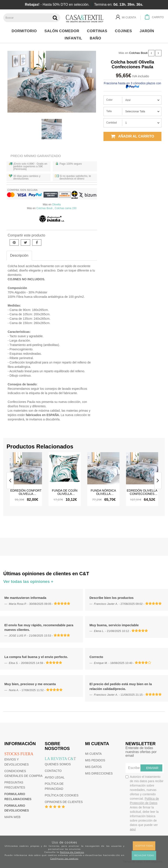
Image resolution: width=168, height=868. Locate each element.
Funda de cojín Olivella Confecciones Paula (65, 492)
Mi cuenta (93, 754)
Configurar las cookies (64, 858)
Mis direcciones (99, 773)
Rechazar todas (144, 855)
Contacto (53, 771)
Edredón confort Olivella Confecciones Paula (26, 492)
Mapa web (12, 817)
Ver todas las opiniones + (28, 581)
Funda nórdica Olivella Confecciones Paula (103, 492)
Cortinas (98, 31)
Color (109, 100)
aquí (133, 829)
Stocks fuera (19, 754)
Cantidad (112, 123)
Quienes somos (58, 764)
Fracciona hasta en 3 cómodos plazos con (132, 85)
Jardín (148, 31)
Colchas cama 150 (66, 208)
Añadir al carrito (132, 136)
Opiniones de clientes (64, 802)
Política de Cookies (72, 852)
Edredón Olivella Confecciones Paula (142, 492)
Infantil (74, 38)
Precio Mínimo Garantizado (36, 156)
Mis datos (93, 767)
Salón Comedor (63, 31)
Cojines (125, 31)
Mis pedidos (95, 760)
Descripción (19, 255)
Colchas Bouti (138, 53)
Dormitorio (25, 31)
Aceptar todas (144, 846)
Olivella (56, 205)
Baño (97, 38)
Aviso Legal (55, 777)
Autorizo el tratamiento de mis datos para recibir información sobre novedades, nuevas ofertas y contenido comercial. (144, 803)
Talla (109, 111)
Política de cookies (62, 795)
